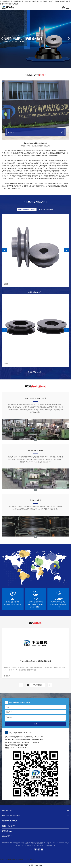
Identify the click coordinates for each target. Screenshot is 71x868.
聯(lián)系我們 (35, 836)
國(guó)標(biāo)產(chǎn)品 (27, 209)
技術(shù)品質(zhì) (35, 826)
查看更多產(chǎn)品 (36, 292)
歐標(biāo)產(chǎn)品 (46, 209)
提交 (35, 724)
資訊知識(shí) (35, 831)
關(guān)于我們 (35, 810)
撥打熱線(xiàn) (35, 865)
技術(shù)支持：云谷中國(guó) (44, 845)
